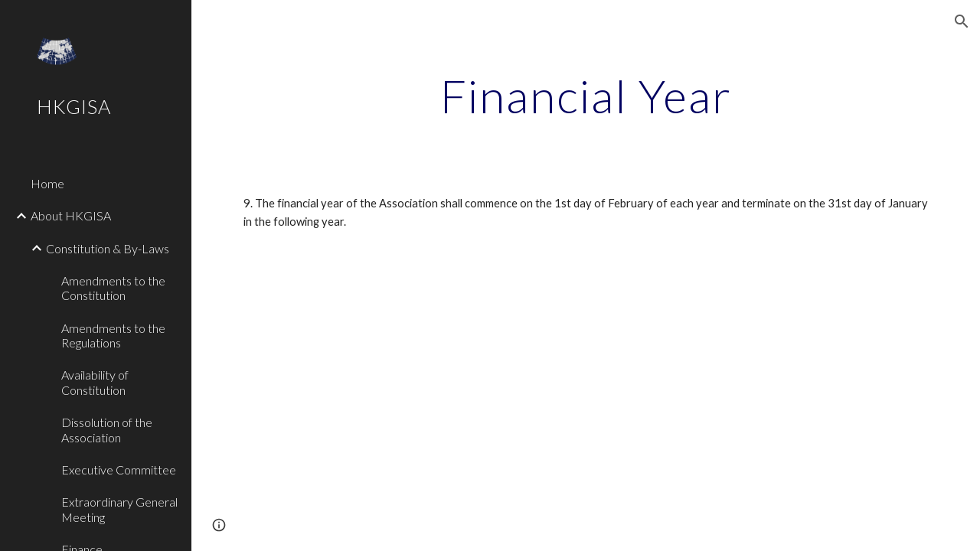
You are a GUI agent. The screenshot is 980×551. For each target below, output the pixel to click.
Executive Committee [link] (119, 469)
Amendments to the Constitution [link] (113, 288)
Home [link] (47, 183)
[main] (586, 96)
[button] (962, 21)
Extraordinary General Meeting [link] (119, 509)
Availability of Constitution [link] (95, 382)
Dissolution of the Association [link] (107, 429)
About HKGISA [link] (71, 215)
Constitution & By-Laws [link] (108, 248)
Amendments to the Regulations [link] (113, 335)
